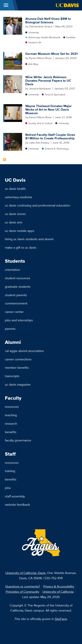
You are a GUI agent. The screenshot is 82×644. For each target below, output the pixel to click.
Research (11, 423)
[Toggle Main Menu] (6, 5)
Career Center (14, 312)
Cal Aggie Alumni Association (24, 351)
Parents (10, 329)
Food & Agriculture (55, 94)
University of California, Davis (25, 573)
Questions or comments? (23, 586)
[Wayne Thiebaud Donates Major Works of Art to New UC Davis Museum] (13, 106)
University (33, 32)
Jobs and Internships (19, 320)
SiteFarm (61, 619)
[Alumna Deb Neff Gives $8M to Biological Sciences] (13, 19)
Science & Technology (57, 149)
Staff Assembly (15, 496)
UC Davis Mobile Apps (20, 231)
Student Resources (18, 278)
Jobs (8, 488)
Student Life (35, 42)
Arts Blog (33, 64)
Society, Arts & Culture (40, 123)
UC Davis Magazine (18, 384)
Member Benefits (17, 367)
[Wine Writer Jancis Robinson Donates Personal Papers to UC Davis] (13, 77)
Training (10, 471)
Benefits (11, 432)
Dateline (71, 37)
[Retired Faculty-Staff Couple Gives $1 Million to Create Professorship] (13, 135)
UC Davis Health (15, 189)
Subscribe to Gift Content (5, 160)
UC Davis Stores (15, 214)
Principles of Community (22, 592)
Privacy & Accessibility (59, 586)
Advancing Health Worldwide (44, 37)
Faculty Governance (18, 440)
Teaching (11, 415)
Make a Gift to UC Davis (21, 247)
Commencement (16, 303)
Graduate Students (18, 286)
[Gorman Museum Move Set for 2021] (13, 54)
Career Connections (18, 359)
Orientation (12, 270)
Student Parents (16, 295)
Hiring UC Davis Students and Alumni (29, 239)
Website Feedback (17, 504)
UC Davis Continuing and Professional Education (37, 205)
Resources (12, 407)
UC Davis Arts (14, 222)
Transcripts (12, 376)
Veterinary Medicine (19, 197)
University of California (58, 592)
